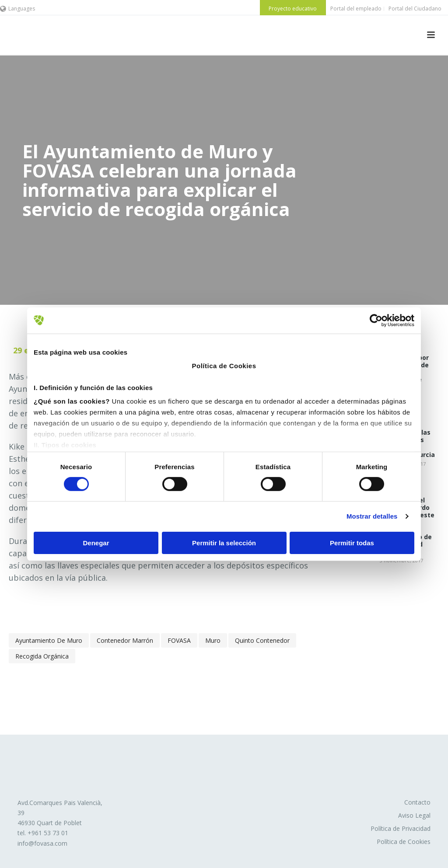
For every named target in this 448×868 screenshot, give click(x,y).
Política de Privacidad (401, 828)
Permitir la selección (224, 543)
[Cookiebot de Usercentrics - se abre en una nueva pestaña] (376, 320)
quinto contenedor (262, 640)
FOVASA (179, 640)
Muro (213, 640)
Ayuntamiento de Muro (49, 640)
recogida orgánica (42, 656)
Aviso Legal (414, 815)
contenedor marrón (125, 640)
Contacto (417, 802)
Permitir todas (352, 543)
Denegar (96, 543)
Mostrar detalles (372, 516)
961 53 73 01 (50, 833)
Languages (17, 9)
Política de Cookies (404, 842)
